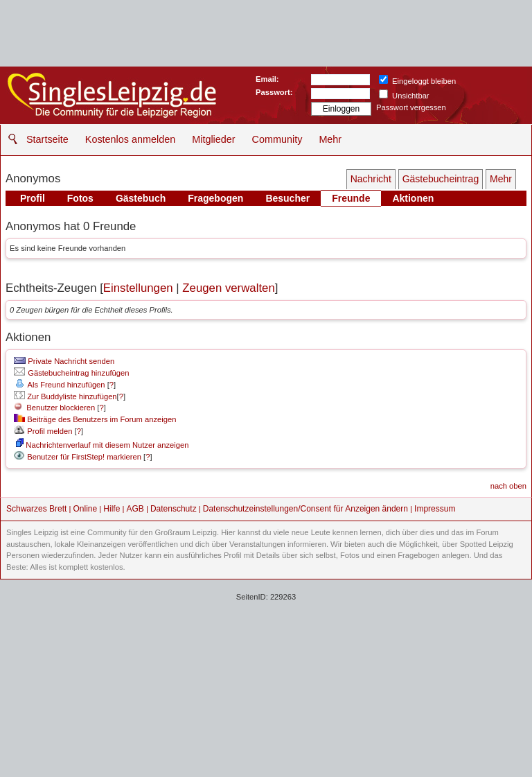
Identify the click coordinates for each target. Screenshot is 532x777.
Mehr (330, 139)
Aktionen (413, 198)
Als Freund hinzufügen (59, 385)
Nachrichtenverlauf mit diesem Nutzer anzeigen (102, 445)
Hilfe (112, 509)
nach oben (508, 486)
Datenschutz (174, 509)
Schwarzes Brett (36, 509)
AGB (135, 509)
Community (277, 139)
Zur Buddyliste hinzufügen (65, 396)
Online (86, 509)
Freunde (351, 198)
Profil (33, 198)
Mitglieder (213, 139)
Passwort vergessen (411, 107)
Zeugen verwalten (228, 288)
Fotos (80, 198)
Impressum (435, 509)
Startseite (47, 139)
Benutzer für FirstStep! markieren (84, 457)
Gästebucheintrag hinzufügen (71, 373)
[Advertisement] (266, 676)
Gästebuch (141, 198)
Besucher (287, 198)
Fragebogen (215, 198)
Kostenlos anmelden (130, 139)
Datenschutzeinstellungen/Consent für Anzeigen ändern (305, 509)
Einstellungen (138, 288)
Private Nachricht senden (64, 361)
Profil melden (43, 431)
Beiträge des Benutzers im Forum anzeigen (95, 419)
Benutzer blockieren (54, 408)
